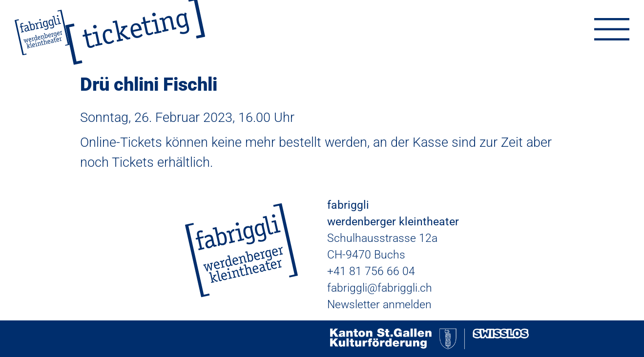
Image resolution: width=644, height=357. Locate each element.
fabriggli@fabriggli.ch (380, 288)
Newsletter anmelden (379, 305)
